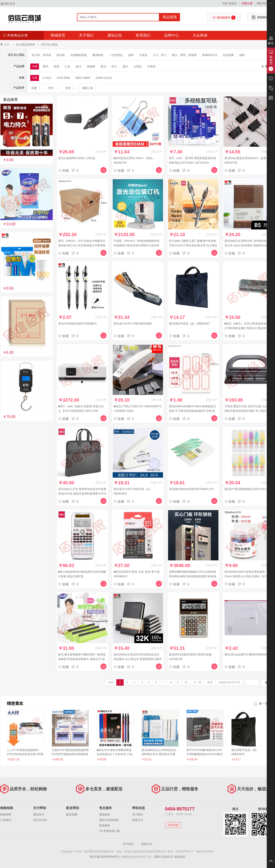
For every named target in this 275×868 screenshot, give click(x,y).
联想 (57, 67)
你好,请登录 (230, 3)
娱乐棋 (61, 55)
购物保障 (6, 815)
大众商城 (200, 35)
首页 (7, 44)
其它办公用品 (49, 45)
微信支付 (39, 815)
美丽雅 (91, 67)
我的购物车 (224, 18)
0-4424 (47, 78)
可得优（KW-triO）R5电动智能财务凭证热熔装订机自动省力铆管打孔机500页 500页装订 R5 (137, 245)
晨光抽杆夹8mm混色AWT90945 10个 (192, 489)
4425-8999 (63, 78)
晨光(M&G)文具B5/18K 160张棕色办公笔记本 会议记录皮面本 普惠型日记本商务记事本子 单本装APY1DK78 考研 (249, 245)
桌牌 (131, 55)
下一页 (197, 682)
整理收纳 (98, 55)
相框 (242, 55)
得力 (114, 67)
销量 (36, 88)
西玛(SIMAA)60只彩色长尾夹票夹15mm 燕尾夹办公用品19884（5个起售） (247, 576)
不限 (35, 67)
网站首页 (10, 4)
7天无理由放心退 (110, 831)
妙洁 (79, 67)
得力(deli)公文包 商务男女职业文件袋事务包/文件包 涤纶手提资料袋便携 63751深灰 (82, 494)
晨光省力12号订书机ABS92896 (133, 324)
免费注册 (247, 3)
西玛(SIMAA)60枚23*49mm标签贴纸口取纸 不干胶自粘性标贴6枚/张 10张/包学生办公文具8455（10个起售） (193, 411)
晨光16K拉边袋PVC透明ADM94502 (246, 655)
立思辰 (138, 67)
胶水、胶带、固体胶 (184, 55)
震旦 (125, 67)
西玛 (46, 67)
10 (186, 682)
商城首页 (58, 35)
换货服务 (105, 825)
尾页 (210, 682)
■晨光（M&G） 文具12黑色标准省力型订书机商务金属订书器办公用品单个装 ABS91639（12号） (248, 328)
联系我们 (143, 35)
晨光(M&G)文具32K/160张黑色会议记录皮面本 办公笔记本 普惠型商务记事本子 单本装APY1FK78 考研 (138, 659)
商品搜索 (170, 17)
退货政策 (105, 815)
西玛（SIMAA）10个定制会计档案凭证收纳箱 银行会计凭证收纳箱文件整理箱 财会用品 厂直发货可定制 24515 (82, 245)
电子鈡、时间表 (41, 55)
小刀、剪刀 (160, 55)
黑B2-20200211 (164, 857)
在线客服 (173, 825)
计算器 (143, 55)
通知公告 (115, 35)
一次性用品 (116, 55)
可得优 (151, 67)
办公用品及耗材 (25, 45)
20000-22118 (104, 78)
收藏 (63, 170)
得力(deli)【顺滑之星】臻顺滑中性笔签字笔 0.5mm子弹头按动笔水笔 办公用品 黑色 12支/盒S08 (193, 245)
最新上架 (90, 88)
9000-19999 (83, 78)
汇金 (68, 67)
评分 (53, 88)
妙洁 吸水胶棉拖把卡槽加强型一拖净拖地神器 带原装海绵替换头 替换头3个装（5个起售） (82, 659)
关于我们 (86, 35)
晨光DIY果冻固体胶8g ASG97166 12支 (248, 489)
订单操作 (6, 820)
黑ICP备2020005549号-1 (105, 857)
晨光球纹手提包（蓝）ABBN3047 (189, 324)
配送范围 (72, 815)
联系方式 (138, 820)
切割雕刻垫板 (79, 55)
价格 (70, 88)
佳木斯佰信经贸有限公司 (25, 19)
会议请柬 (228, 55)
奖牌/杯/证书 (210, 55)
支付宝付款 (40, 820)
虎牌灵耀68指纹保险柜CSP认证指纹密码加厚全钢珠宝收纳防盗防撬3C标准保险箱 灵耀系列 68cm (193, 576)
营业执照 (180, 857)
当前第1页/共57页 (229, 682)
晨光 (103, 67)
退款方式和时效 (109, 820)
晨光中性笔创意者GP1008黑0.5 (78, 324)
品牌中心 (172, 35)
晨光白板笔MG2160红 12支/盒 (77, 158)
